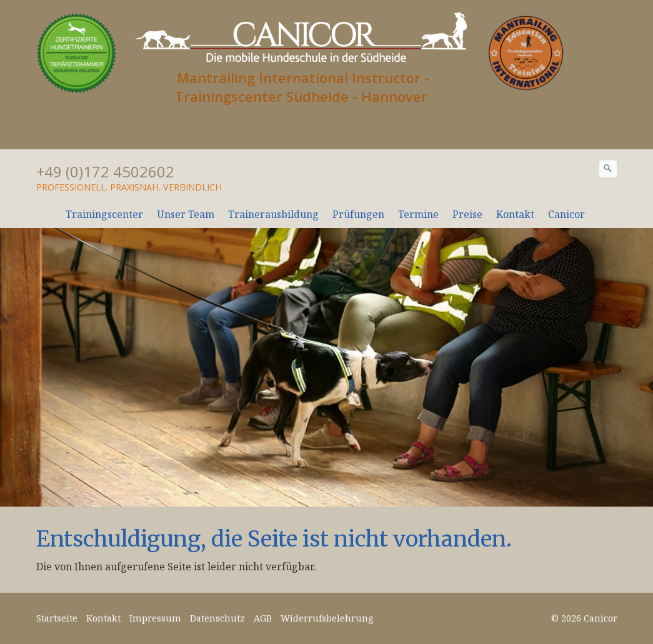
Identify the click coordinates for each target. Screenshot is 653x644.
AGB (263, 618)
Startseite (57, 618)
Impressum (155, 618)
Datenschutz (217, 618)
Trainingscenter (104, 214)
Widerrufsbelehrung (327, 618)
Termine (418, 214)
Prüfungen (358, 214)
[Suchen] (608, 169)
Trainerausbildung (273, 214)
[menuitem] (105, 214)
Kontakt (515, 214)
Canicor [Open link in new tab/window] (566, 214)
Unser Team (186, 214)
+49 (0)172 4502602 (105, 171)
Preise (467, 214)
